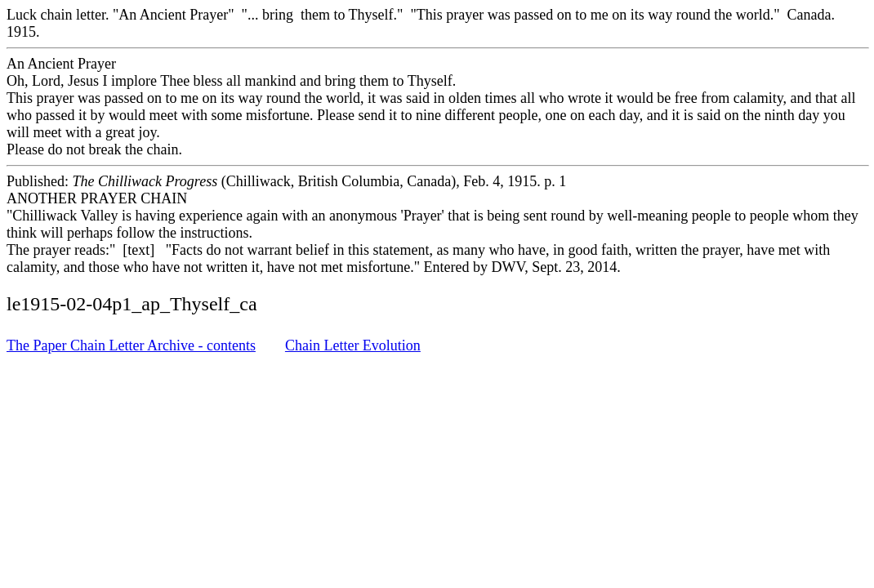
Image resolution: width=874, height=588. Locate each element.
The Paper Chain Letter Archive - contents (131, 345)
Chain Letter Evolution (353, 345)
